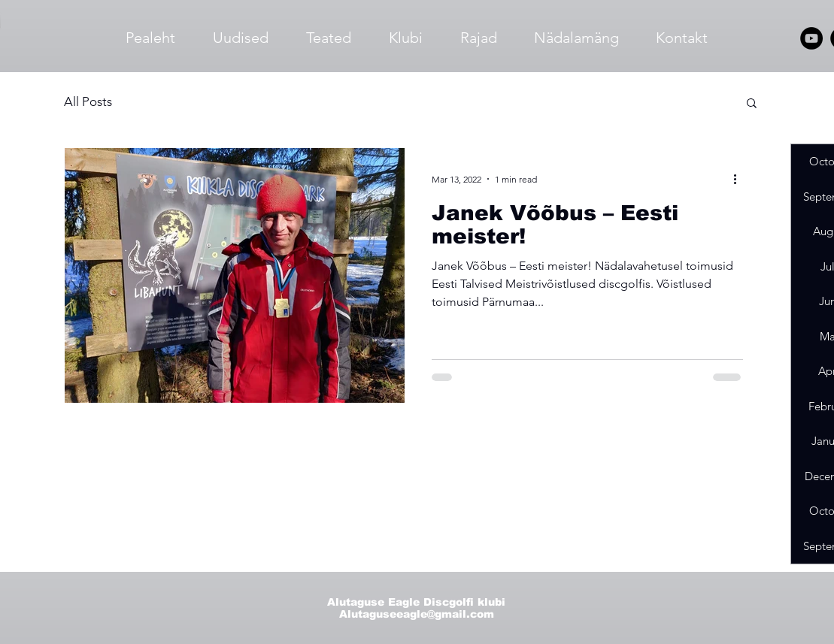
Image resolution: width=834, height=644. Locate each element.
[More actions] (741, 179)
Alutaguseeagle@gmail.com (417, 614)
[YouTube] (811, 38)
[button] (752, 104)
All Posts (88, 101)
